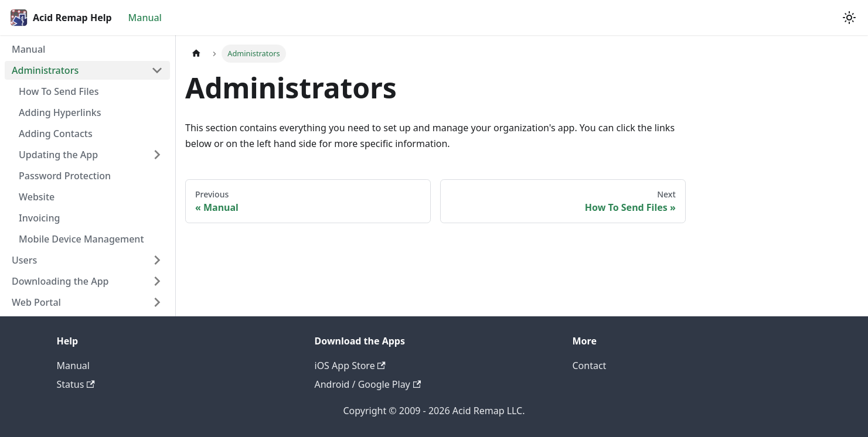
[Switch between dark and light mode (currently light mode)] (849, 18)
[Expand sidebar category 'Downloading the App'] (157, 281)
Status (76, 384)
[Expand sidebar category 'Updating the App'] (157, 155)
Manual (145, 18)
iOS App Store (350, 366)
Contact (590, 366)
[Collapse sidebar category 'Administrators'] (157, 70)
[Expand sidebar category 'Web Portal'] (157, 302)
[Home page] (196, 54)
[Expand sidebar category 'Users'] (157, 260)
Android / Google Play (368, 384)
